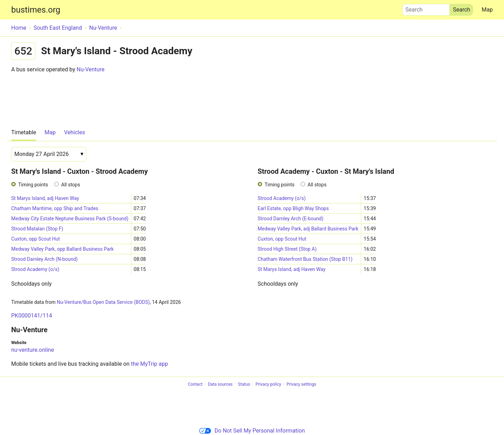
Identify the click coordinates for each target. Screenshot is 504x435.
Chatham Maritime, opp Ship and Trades (55, 208)
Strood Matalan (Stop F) (37, 229)
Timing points (33, 185)
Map (487, 10)
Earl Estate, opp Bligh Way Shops (293, 208)
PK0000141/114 (32, 316)
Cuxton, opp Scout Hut (36, 239)
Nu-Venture (91, 69)
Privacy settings (302, 384)
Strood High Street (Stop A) (287, 249)
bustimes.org (36, 10)
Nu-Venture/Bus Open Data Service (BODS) (103, 302)
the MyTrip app (149, 364)
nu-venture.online (33, 350)
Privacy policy (268, 384)
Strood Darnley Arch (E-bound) (290, 219)
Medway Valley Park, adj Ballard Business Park (308, 229)
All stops (71, 185)
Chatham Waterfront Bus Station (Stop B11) (305, 259)
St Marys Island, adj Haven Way (45, 198)
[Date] (49, 154)
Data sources (220, 384)
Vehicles (75, 132)
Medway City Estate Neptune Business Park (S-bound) (70, 219)
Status (244, 384)
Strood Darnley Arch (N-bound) (44, 259)
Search (426, 8)
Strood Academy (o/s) (35, 269)
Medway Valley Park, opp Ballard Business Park (62, 249)
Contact (195, 384)
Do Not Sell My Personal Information (252, 431)
